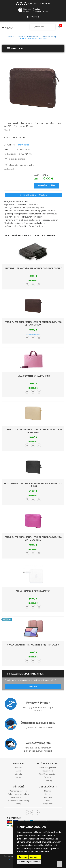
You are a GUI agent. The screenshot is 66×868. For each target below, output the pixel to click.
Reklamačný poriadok (47, 768)
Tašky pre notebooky (28, 37)
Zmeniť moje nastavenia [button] (29, 862)
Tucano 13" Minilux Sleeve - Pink (33, 376)
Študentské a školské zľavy (38, 723)
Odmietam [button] (35, 857)
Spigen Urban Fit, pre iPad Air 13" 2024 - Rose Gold (33, 645)
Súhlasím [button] (23, 857)
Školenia (47, 777)
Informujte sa (23, 145)
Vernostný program (38, 743)
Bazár (19, 777)
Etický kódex (47, 797)
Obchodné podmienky (18, 791)
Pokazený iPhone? (38, 703)
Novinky (19, 768)
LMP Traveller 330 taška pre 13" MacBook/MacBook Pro (33, 268)
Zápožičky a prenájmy (48, 774)
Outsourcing (48, 781)
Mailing (33, 686)
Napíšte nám (48, 804)
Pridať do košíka (47, 186)
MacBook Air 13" (49, 37)
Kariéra (48, 801)
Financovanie (48, 771)
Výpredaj (18, 774)
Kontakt (47, 794)
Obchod (11, 37)
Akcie (19, 771)
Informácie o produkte (33, 195)
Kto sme (48, 791)
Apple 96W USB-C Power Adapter (33, 591)
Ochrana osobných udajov (18, 794)
